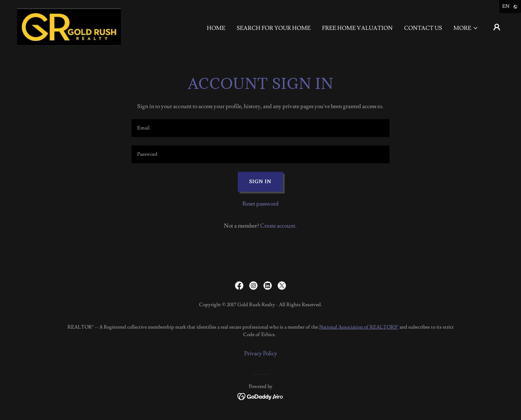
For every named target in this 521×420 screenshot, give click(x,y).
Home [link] (216, 28)
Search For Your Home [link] (274, 28)
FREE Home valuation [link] (357, 28)
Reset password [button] (260, 204)
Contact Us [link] (423, 28)
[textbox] (260, 128)
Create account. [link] (278, 226)
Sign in (260, 182)
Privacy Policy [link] (261, 353)
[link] (69, 26)
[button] (466, 28)
